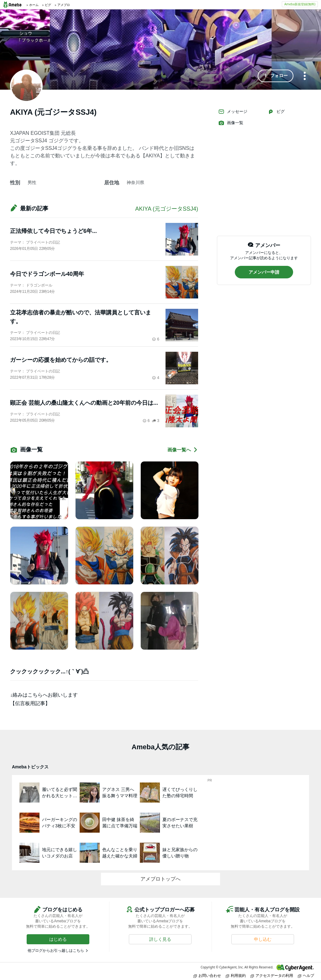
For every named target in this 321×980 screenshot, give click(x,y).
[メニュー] (305, 76)
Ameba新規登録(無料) (300, 4)
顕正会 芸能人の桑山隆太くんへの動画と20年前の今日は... (84, 403)
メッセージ (233, 112)
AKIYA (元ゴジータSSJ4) (167, 209)
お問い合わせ (207, 975)
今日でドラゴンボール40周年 (47, 274)
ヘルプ (306, 975)
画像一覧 (231, 123)
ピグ (276, 112)
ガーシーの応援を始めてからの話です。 (61, 360)
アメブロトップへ (160, 879)
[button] (276, 76)
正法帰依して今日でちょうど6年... (53, 231)
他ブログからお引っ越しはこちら (56, 951)
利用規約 (236, 975)
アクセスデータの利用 (272, 975)
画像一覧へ (183, 450)
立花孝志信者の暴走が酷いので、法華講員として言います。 (81, 317)
